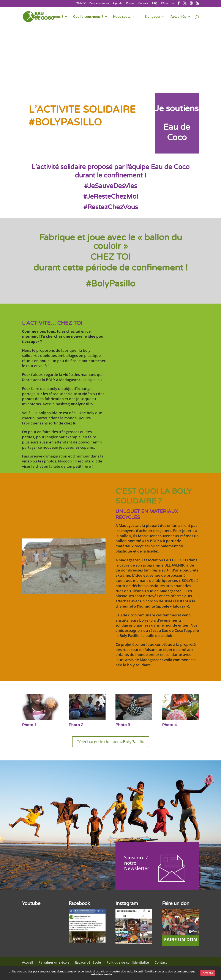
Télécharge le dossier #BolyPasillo (111, 742)
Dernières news (99, 3)
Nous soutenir (124, 17)
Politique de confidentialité (128, 962)
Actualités (178, 17)
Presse (130, 3)
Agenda (118, 3)
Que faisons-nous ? (88, 17)
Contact (143, 3)
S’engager (153, 17)
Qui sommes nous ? (48, 17)
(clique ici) (93, 380)
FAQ (155, 3)
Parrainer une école (54, 962)
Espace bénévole (88, 962)
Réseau (166, 3)
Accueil (28, 962)
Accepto (208, 973)
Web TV (81, 3)
